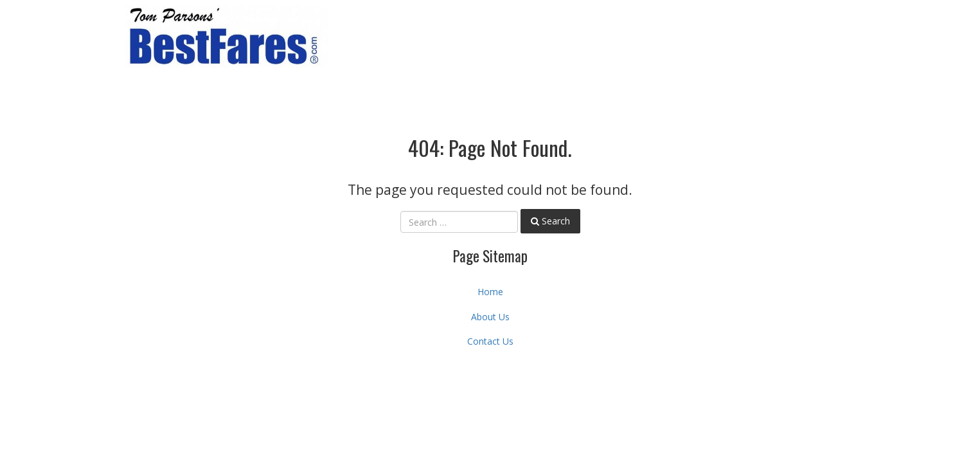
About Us (490, 317)
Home (490, 292)
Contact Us (490, 341)
